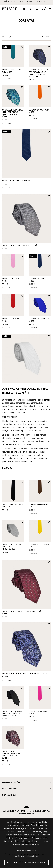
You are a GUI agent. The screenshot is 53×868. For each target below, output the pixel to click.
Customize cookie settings (27, 856)
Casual (46, 37)
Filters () (7, 37)
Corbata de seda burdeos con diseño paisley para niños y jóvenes (11, 755)
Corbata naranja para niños (39, 111)
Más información (9, 417)
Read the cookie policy (26, 851)
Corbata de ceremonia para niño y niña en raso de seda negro (12, 714)
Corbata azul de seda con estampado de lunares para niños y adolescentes (38, 73)
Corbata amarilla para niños (39, 546)
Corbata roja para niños (10, 320)
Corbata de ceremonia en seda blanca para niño (25, 391)
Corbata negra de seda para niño (13, 506)
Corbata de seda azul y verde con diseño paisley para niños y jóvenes (13, 113)
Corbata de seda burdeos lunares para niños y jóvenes (23, 613)
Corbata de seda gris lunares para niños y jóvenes (25, 246)
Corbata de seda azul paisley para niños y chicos (25, 673)
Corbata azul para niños (37, 280)
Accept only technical (35, 862)
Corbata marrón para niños (39, 506)
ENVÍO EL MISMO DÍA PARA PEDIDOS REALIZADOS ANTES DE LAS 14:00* (26, 3)
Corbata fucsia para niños (38, 713)
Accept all (12, 862)
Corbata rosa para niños (11, 280)
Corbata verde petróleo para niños (13, 71)
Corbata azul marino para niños (17, 181)
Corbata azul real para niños (39, 320)
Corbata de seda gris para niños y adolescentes (12, 547)
